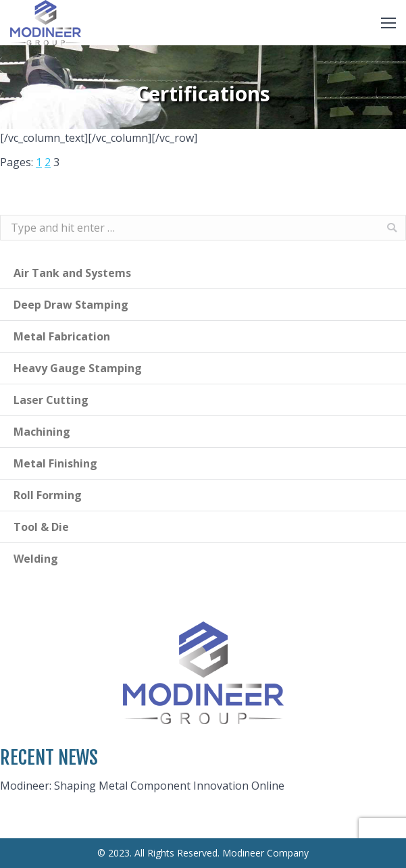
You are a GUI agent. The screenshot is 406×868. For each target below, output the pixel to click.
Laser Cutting (51, 400)
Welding (36, 559)
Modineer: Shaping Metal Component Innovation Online (142, 786)
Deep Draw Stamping (71, 305)
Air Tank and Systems (72, 273)
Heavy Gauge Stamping (78, 368)
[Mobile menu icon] (388, 23)
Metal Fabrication (62, 336)
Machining (42, 432)
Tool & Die (41, 527)
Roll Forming (48, 495)
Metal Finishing (55, 463)
